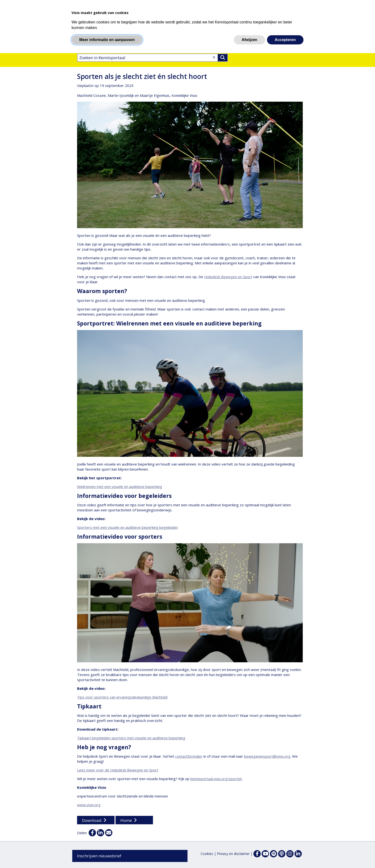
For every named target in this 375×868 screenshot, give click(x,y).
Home (126, 820)
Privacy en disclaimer (233, 854)
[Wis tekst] (214, 57)
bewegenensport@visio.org (267, 756)
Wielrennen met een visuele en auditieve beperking (120, 487)
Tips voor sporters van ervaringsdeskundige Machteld (122, 697)
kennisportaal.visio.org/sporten (216, 779)
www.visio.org (89, 805)
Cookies (207, 854)
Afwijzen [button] (249, 40)
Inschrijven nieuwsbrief (99, 856)
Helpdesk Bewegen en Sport (228, 277)
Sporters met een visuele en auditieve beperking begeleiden (127, 527)
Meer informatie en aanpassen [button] (107, 40)
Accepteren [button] (285, 40)
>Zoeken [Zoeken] (223, 58)
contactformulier (189, 756)
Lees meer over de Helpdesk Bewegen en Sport (118, 770)
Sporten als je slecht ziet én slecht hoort (142, 76)
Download (92, 820)
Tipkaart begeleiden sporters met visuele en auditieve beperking (131, 738)
